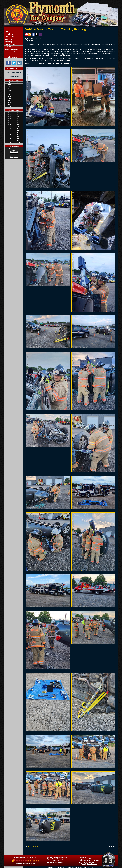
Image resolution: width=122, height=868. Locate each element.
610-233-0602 (94, 861)
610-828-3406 (91, 862)
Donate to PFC (11, 47)
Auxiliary (8, 42)
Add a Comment (33, 846)
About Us (9, 31)
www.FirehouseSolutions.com (26, 864)
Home (7, 29)
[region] (14, 43)
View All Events (14, 77)
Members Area (11, 57)
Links (7, 54)
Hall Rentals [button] (10, 44)
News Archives (11, 52)
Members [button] (9, 34)
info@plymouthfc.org (90, 864)
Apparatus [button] (9, 37)
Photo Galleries (11, 49)
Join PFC (8, 39)
